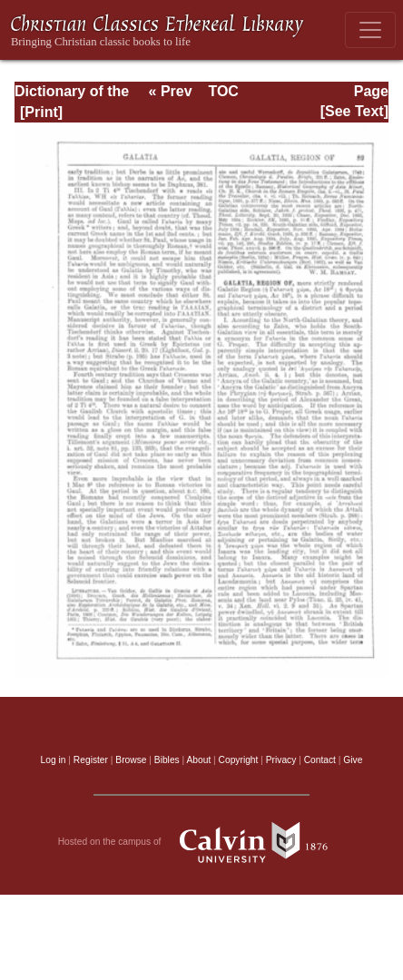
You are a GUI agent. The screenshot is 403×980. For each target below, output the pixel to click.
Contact (320, 760)
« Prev (171, 91)
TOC (223, 91)
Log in (54, 760)
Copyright (239, 760)
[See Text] (354, 111)
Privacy (281, 760)
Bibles (167, 760)
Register (91, 760)
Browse (131, 760)
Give (353, 760)
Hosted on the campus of (202, 842)
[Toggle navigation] (370, 30)
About (198, 760)
